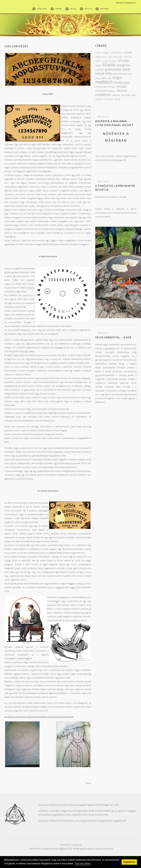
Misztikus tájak (122, 82)
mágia (117, 77)
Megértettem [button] (129, 862)
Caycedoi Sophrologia (109, 61)
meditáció (104, 82)
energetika (123, 65)
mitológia (121, 86)
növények (101, 91)
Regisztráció (130, 3)
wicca (117, 99)
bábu (110, 57)
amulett (98, 53)
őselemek (111, 91)
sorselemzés (103, 95)
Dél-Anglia (124, 60)
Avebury (105, 57)
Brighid (98, 61)
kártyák (100, 73)
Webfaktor (109, 849)
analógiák (106, 53)
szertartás (126, 95)
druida (98, 65)
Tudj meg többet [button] (83, 864)
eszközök (99, 70)
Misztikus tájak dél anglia (105, 87)
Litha (104, 78)
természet (99, 99)
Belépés (120, 3)
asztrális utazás (116, 53)
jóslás (126, 69)
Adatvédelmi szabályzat (70, 845)
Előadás (109, 65)
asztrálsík (128, 52)
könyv (98, 78)
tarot (134, 95)
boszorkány (128, 57)
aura (98, 56)
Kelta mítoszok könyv (122, 74)
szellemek (116, 95)
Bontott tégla (118, 57)
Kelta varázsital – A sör (113, 337)
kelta (108, 73)
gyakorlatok (113, 69)
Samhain (122, 91)
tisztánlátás (109, 99)
